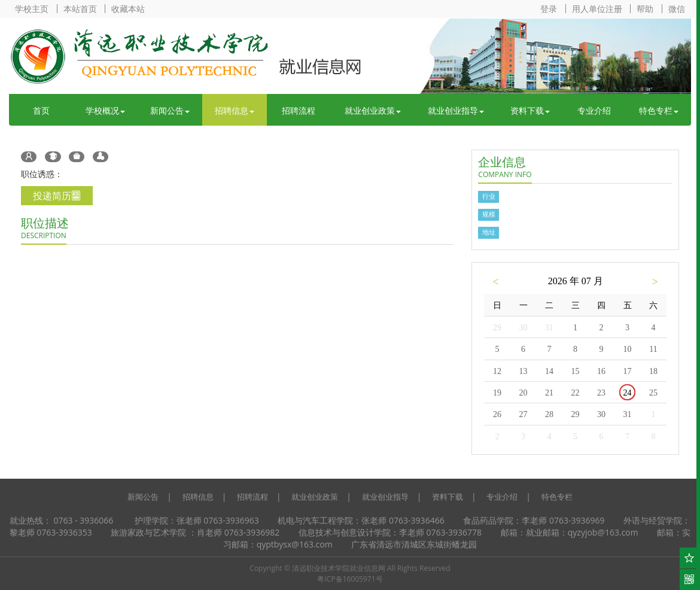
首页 (41, 110)
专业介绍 (594, 110)
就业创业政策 (373, 110)
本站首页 (80, 9)
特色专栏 (659, 110)
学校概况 (105, 110)
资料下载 (530, 110)
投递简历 (57, 196)
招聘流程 (299, 110)
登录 (549, 9)
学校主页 (32, 9)
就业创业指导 (456, 110)
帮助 (645, 9)
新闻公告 (170, 110)
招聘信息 (235, 110)
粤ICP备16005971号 (350, 579)
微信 (677, 9)
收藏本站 (128, 9)
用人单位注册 (597, 9)
